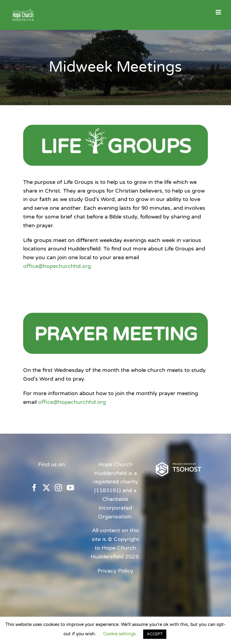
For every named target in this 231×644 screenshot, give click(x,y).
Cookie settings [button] (119, 634)
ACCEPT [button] (155, 634)
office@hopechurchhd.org (57, 266)
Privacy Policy (115, 571)
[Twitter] (46, 488)
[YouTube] (70, 488)
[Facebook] (34, 488)
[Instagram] (58, 488)
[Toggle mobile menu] (219, 12)
